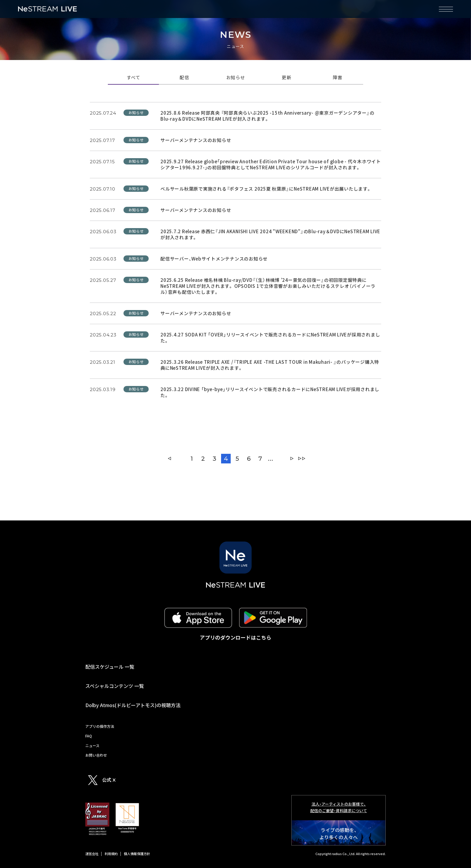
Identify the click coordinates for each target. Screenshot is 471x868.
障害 (338, 78)
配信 (184, 78)
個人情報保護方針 (137, 854)
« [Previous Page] (169, 459)
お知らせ (236, 78)
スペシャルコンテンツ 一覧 (115, 686)
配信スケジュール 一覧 (110, 667)
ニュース (92, 745)
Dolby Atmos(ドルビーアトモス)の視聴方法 (133, 705)
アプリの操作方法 (100, 726)
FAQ (89, 736)
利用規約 (111, 854)
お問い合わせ (96, 755)
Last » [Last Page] (302, 459)
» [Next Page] (292, 459)
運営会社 (92, 854)
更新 (287, 78)
